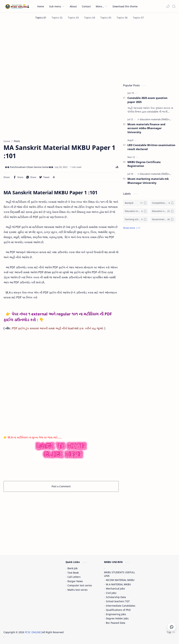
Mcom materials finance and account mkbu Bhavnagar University (146, 128)
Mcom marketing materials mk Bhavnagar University (148, 181)
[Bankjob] (136, 203)
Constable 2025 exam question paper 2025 (147, 100)
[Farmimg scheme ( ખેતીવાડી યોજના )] (136, 219)
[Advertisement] (89, 52)
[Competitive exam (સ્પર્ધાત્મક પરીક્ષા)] (163, 203)
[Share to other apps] (54, 177)
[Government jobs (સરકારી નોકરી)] (163, 219)
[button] (168, 6)
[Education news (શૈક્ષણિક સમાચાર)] (163, 211)
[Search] (174, 6)
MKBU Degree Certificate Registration (144, 164)
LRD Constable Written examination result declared (151, 147)
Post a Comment (61, 486)
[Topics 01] (41, 18)
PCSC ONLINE (33, 632)
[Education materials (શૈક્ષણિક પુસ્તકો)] (159, 119)
